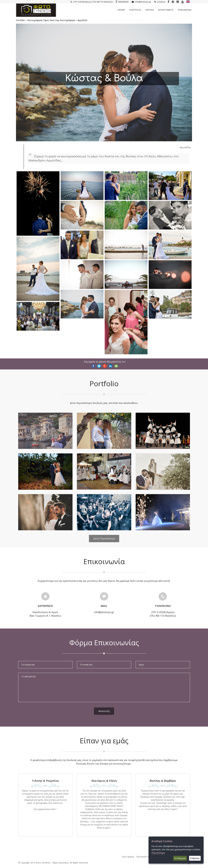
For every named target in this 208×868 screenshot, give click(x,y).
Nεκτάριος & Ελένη (104, 781)
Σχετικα (150, 10)
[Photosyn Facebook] (168, 2)
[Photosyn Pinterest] (173, 2)
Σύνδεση (160, 2)
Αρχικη (121, 10)
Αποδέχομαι (180, 858)
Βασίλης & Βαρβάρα (163, 781)
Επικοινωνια (185, 10)
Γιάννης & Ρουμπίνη (45, 781)
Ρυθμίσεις (195, 858)
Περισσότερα (158, 853)
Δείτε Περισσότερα (104, 539)
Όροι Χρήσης (128, 857)
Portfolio (135, 10)
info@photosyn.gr (141, 2)
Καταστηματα (166, 10)
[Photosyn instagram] (178, 2)
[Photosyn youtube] (183, 2)
